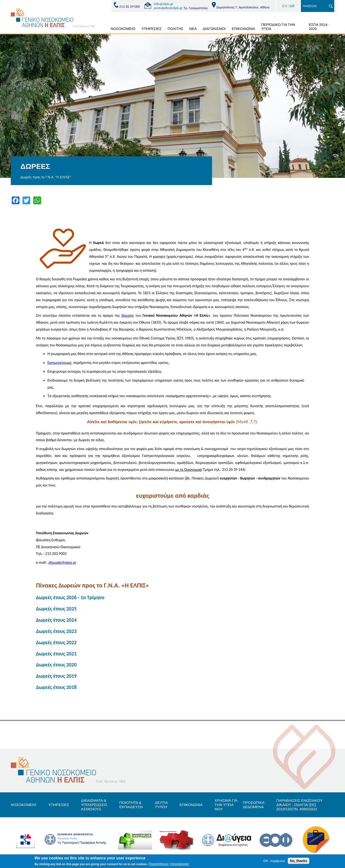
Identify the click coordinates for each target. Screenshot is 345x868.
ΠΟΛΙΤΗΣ (175, 29)
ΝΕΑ (193, 29)
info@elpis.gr (164, 4)
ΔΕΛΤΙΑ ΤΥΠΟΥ (165, 807)
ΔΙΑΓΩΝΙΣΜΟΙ (214, 29)
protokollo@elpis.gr (168, 8)
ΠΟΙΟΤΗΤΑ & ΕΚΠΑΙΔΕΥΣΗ (134, 807)
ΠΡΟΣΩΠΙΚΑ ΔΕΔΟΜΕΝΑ (259, 807)
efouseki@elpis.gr (62, 562)
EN (285, 6)
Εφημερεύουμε (60, 363)
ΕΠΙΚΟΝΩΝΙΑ (195, 807)
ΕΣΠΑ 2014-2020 (319, 27)
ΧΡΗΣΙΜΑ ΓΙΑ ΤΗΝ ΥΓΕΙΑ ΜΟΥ (231, 807)
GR (292, 6)
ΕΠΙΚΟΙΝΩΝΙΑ (243, 29)
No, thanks (299, 861)
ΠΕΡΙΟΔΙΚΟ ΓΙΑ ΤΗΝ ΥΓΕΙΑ (278, 27)
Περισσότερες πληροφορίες (169, 864)
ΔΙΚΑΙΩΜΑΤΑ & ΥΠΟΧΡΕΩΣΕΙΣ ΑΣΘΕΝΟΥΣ (96, 807)
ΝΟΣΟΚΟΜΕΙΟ (123, 29)
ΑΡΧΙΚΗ (102, 29)
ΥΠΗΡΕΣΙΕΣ (151, 29)
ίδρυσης (128, 315)
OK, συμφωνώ (274, 861)
